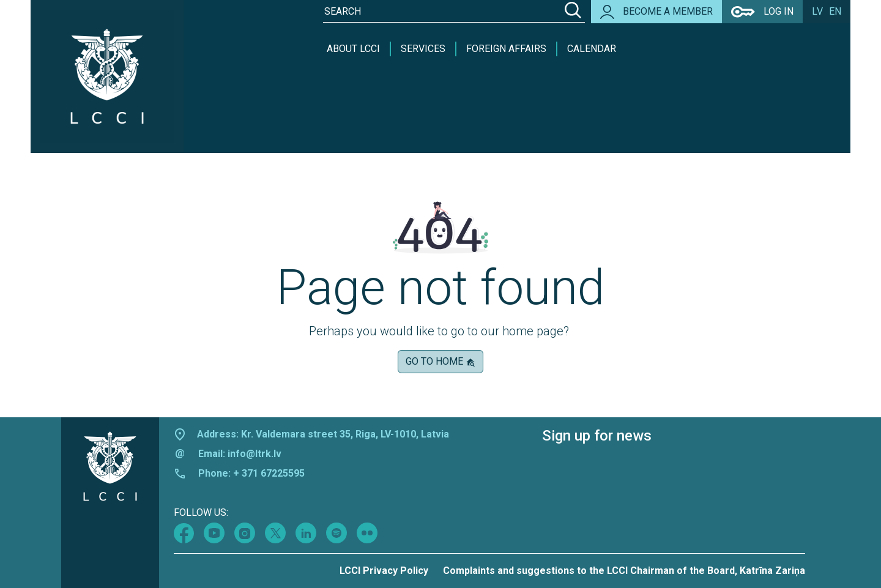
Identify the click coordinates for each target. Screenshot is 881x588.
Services (423, 49)
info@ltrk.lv (255, 454)
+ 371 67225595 (269, 473)
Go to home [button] (441, 361)
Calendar (592, 49)
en (835, 11)
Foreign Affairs (506, 49)
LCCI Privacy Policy (384, 571)
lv (817, 11)
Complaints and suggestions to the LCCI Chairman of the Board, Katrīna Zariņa (624, 571)
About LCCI (353, 49)
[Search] (573, 12)
